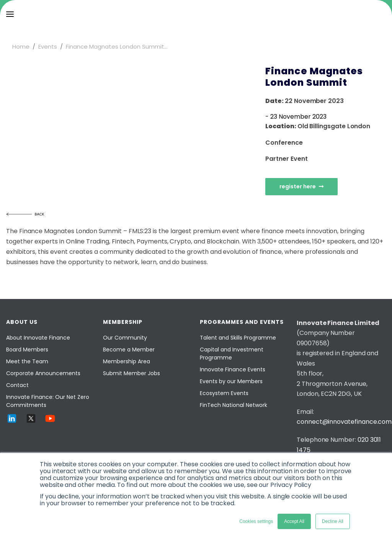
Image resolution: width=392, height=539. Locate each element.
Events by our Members (231, 381)
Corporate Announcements (43, 373)
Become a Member (129, 350)
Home (21, 47)
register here (301, 186)
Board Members (27, 350)
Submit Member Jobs (131, 373)
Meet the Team (27, 361)
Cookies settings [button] (256, 521)
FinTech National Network (234, 405)
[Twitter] (31, 422)
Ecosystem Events (224, 393)
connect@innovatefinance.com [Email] (344, 422)
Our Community (125, 338)
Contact (17, 385)
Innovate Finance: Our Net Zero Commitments (48, 401)
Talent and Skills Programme (238, 338)
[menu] (10, 14)
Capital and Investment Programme (232, 354)
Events (48, 47)
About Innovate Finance (38, 338)
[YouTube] (50, 422)
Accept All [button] (294, 521)
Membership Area (127, 361)
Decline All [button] (333, 521)
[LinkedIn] (12, 422)
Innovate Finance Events (233, 369)
